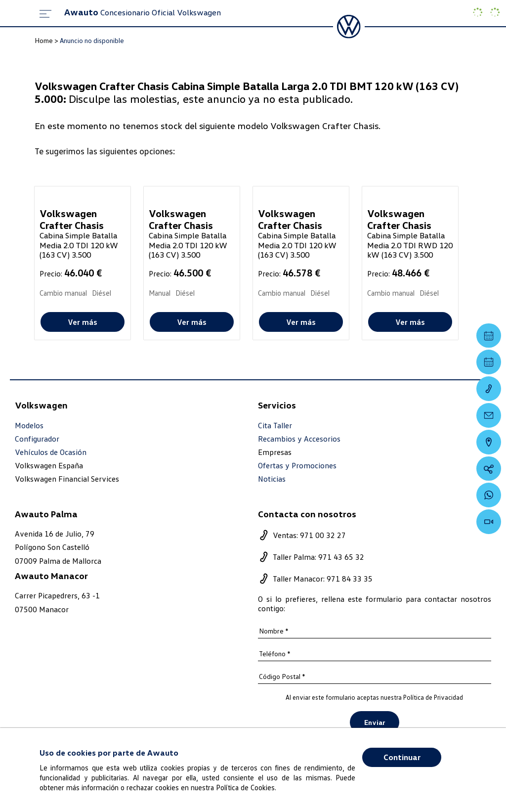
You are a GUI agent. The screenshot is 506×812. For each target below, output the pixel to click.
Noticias (272, 479)
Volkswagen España (49, 465)
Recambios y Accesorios (299, 439)
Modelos (29, 426)
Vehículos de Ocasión (51, 452)
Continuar (402, 757)
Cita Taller (275, 426)
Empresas (275, 452)
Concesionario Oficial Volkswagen (143, 12)
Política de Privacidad (433, 697)
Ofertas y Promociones (297, 466)
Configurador (37, 439)
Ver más (83, 322)
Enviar (375, 722)
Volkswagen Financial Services (67, 479)
